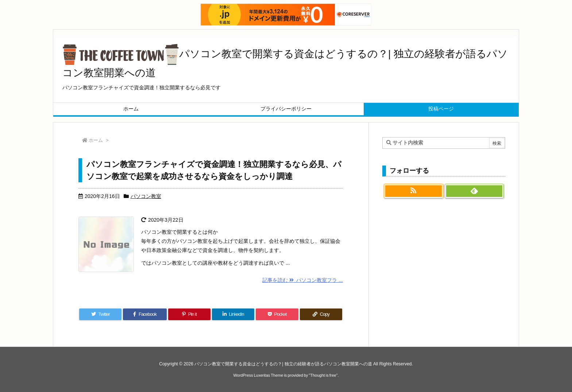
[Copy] (321, 314)
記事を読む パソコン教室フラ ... (303, 280)
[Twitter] (100, 314)
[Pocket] (277, 314)
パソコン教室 (146, 196)
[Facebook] (145, 314)
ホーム (96, 140)
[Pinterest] (189, 314)
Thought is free (323, 375)
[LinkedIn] (233, 314)
